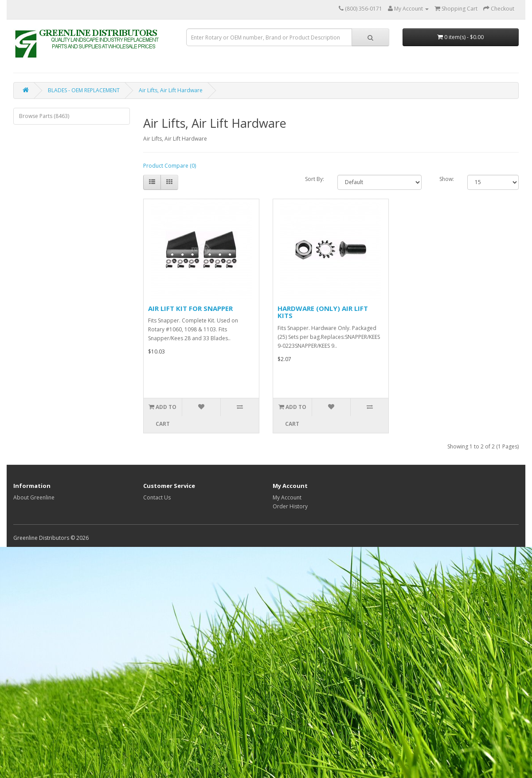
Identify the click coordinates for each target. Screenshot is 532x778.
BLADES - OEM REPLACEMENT (84, 90)
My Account (287, 497)
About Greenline (34, 497)
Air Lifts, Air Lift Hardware (171, 90)
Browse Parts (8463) (44, 116)
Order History (290, 506)
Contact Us (157, 497)
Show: (447, 179)
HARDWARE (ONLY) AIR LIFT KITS (323, 312)
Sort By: (315, 179)
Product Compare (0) (170, 166)
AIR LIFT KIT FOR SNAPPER (190, 308)
